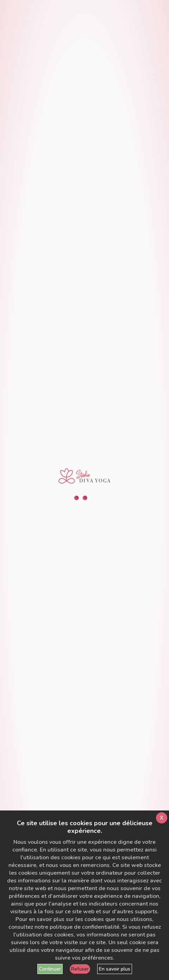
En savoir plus (115, 969)
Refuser (80, 969)
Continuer (50, 969)
